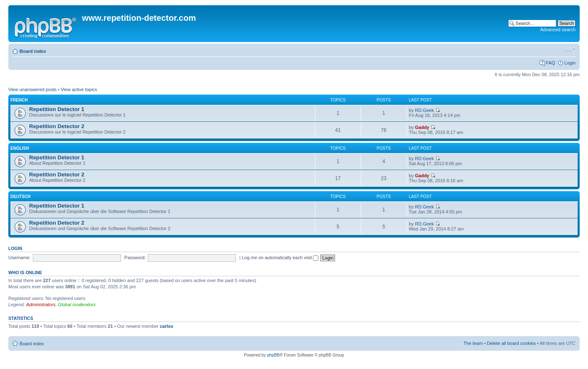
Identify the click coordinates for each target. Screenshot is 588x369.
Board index (33, 51)
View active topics (79, 89)
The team (473, 343)
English (20, 148)
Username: (20, 258)
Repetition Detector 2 (57, 126)
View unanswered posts (32, 89)
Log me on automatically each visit (280, 258)
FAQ (551, 63)
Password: (135, 258)
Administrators (41, 305)
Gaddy (422, 127)
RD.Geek (424, 110)
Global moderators (77, 305)
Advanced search (558, 30)
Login (570, 63)
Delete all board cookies (511, 343)
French (19, 100)
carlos (166, 326)
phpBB (273, 355)
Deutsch (20, 197)
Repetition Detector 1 (57, 109)
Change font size (569, 50)
